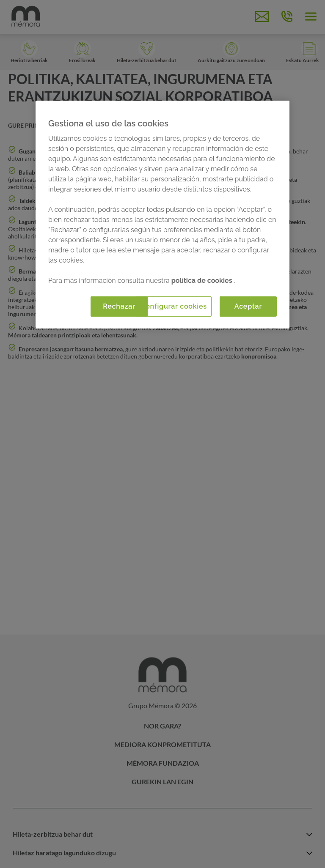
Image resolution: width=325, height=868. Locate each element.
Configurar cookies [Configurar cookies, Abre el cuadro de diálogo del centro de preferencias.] (174, 306)
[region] (162, 215)
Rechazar (119, 306)
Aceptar (248, 306)
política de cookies (203, 281)
